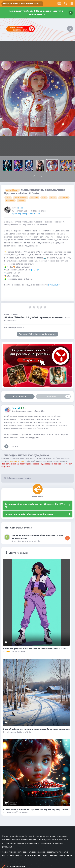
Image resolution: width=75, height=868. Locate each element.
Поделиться (20, 396)
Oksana (9, 812)
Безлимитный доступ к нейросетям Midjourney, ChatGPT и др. (35, 505)
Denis (21, 208)
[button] (34, 176)
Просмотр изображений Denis (26, 214)
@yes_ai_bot (54, 285)
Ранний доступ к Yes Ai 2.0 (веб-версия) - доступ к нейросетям (36, 13)
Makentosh (11, 732)
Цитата (14, 446)
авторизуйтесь (17, 461)
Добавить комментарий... (17, 478)
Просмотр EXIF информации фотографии (37, 334)
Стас (14, 541)
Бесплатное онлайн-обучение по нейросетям (29, 514)
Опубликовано (28, 411)
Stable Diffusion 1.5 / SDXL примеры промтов (34, 318)
